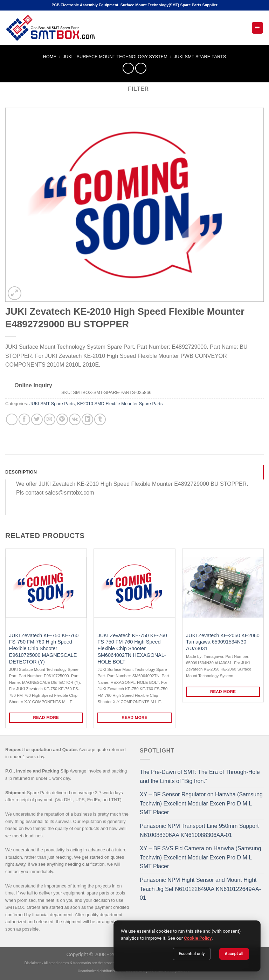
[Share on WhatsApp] (12, 419)
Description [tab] (21, 472)
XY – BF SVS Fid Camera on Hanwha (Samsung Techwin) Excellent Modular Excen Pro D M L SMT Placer (201, 857)
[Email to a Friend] (50, 419)
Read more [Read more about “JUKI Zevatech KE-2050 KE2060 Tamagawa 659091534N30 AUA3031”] (223, 692)
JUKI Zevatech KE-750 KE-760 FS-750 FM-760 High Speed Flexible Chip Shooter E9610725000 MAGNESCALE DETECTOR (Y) (44, 649)
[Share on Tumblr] (100, 419)
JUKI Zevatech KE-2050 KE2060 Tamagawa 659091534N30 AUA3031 (223, 642)
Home (50, 57)
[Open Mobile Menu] (258, 28)
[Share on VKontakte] (75, 419)
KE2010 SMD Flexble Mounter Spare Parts (120, 404)
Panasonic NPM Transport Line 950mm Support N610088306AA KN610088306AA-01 (199, 831)
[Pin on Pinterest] (62, 419)
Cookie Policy (198, 938)
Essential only (192, 954)
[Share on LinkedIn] (87, 419)
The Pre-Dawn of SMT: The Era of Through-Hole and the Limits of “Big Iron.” (200, 777)
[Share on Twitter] (37, 419)
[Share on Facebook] (24, 419)
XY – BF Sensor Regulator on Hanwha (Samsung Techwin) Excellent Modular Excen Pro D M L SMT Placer (201, 803)
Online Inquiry (33, 385)
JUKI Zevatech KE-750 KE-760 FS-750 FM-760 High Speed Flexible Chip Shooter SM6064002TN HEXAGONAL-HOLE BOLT (132, 649)
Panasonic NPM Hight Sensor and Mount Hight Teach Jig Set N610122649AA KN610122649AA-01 (200, 889)
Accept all (234, 954)
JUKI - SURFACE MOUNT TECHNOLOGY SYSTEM (115, 57)
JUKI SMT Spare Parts (200, 57)
